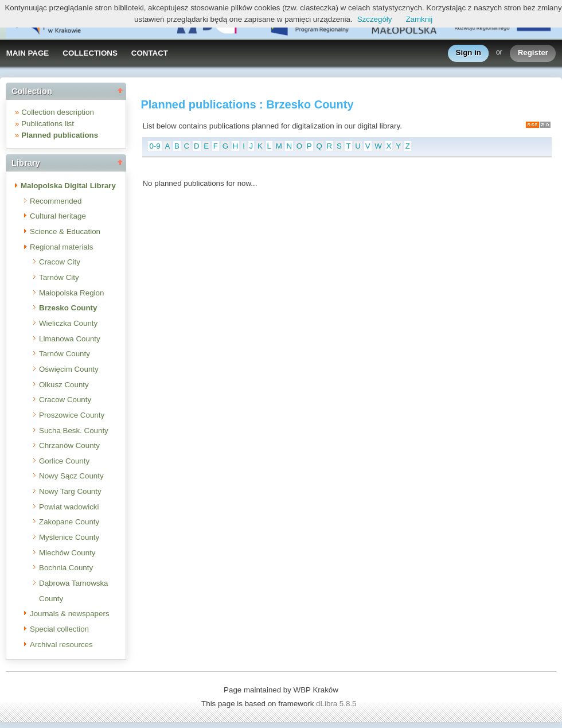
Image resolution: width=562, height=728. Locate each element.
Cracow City (60, 262)
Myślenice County (69, 537)
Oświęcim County (69, 369)
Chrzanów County (69, 445)
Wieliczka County (68, 323)
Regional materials (61, 247)
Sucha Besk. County (74, 431)
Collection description (58, 112)
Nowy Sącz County (71, 476)
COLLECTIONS (90, 53)
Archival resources (61, 645)
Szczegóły (375, 19)
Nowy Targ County (70, 491)
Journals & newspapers (70, 614)
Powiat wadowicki (69, 507)
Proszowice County (72, 415)
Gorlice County (64, 461)
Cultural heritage (58, 216)
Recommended (56, 201)
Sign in (469, 53)
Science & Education (65, 231)
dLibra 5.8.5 (337, 704)
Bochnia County (66, 568)
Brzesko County (68, 308)
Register (533, 53)
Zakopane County (69, 522)
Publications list (48, 124)
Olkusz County (64, 385)
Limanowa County (70, 339)
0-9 (155, 146)
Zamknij (419, 19)
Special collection (59, 629)
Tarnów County (65, 354)
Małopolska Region (71, 293)
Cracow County (65, 400)
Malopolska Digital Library (68, 186)
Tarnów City (59, 277)
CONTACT (150, 53)
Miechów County (67, 553)
